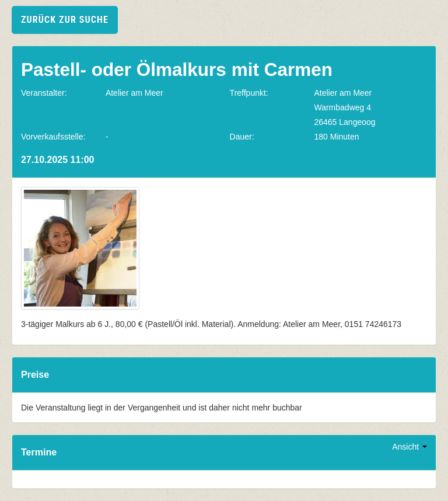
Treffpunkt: (249, 93)
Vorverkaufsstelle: (53, 137)
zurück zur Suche (65, 20)
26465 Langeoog (344, 122)
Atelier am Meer (134, 93)
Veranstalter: (44, 93)
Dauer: (242, 137)
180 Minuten (336, 137)
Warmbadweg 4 (342, 107)
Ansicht (409, 447)
